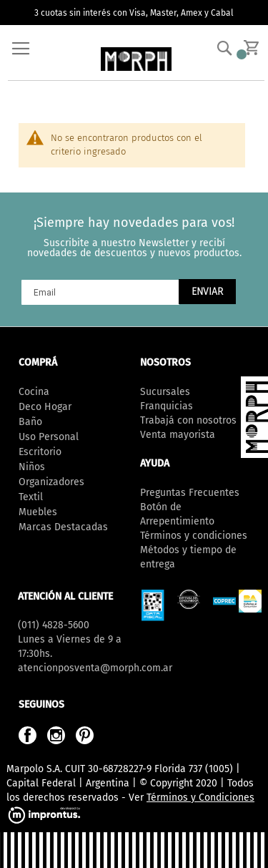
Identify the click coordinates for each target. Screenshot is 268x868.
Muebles (38, 512)
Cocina (34, 392)
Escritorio (40, 452)
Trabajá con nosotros (188, 420)
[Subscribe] (207, 292)
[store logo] (136, 59)
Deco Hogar (45, 407)
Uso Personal (49, 437)
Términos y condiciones (194, 536)
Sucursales (165, 392)
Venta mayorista (178, 435)
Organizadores (51, 482)
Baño (30, 422)
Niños (32, 467)
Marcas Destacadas (63, 527)
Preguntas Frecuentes (190, 493)
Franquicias (167, 406)
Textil (31, 497)
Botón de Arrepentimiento (177, 514)
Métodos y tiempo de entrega (188, 557)
